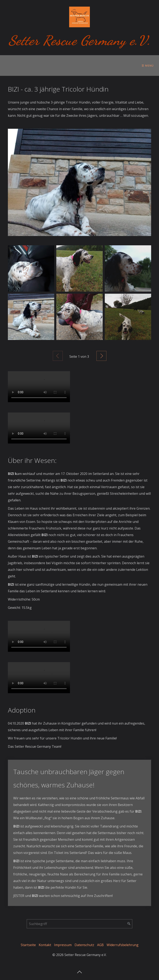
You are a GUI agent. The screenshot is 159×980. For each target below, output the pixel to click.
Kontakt (45, 945)
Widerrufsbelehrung (123, 945)
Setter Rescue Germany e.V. (80, 40)
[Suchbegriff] (79, 924)
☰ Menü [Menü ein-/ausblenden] (148, 66)
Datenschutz (84, 945)
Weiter (101, 356)
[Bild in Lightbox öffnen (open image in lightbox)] (79, 182)
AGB (100, 945)
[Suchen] (129, 924)
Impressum (63, 945)
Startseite (28, 945)
